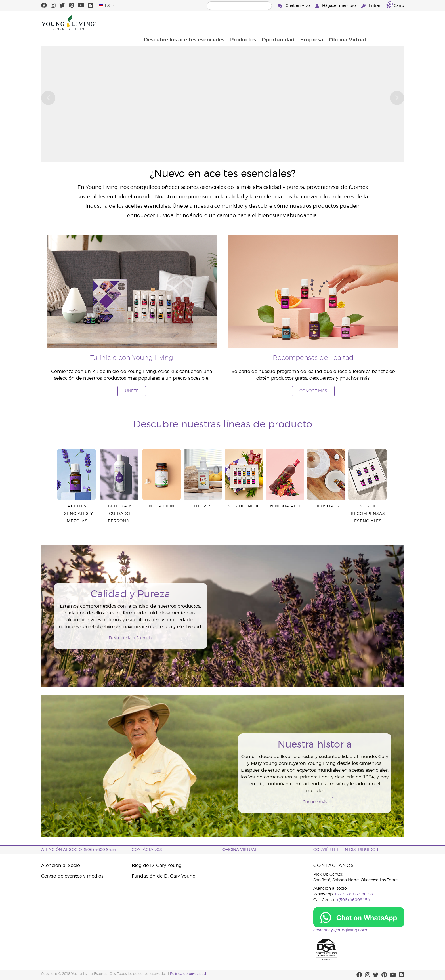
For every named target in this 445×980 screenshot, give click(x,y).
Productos (277, 22)
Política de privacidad (188, 974)
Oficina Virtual (383, 22)
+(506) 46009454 (353, 900)
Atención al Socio (61, 866)
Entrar (371, 6)
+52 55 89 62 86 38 (354, 894)
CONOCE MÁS (313, 391)
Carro (395, 5)
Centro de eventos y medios (72, 876)
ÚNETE (132, 391)
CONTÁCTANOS (147, 850)
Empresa (346, 22)
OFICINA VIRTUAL (240, 850)
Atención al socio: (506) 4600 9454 (79, 850)
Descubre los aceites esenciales (217, 22)
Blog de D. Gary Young (157, 866)
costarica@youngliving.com (340, 930)
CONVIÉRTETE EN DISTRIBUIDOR (346, 850)
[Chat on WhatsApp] (359, 917)
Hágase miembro (336, 6)
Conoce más (315, 802)
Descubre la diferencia (130, 638)
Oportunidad (312, 22)
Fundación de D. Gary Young (164, 876)
